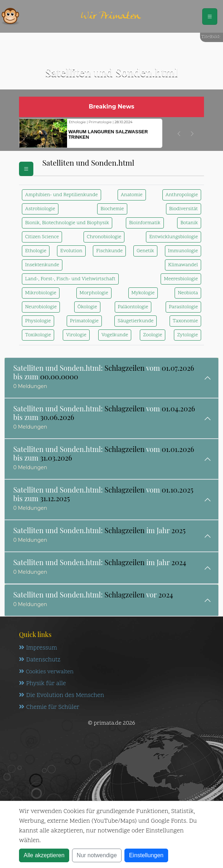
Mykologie (143, 293)
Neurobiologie (41, 307)
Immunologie (183, 251)
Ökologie (87, 307)
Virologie (76, 335)
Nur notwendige (97, 855)
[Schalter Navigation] (210, 17)
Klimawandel (183, 265)
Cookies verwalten (46, 672)
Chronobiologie (104, 237)
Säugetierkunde (136, 321)
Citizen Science (42, 237)
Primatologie (84, 321)
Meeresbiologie (181, 279)
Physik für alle (42, 684)
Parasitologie (183, 307)
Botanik (189, 223)
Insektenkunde (42, 265)
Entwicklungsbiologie (174, 237)
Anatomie (132, 195)
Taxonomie (185, 321)
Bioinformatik (145, 223)
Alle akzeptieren (44, 855)
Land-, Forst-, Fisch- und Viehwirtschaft (70, 279)
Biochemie (112, 209)
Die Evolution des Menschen (61, 696)
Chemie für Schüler (49, 707)
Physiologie (38, 321)
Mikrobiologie (41, 293)
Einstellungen (146, 855)
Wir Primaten (111, 16)
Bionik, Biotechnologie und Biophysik (67, 223)
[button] (179, 134)
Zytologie (188, 335)
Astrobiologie (40, 209)
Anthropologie (182, 195)
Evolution (71, 251)
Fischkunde (109, 251)
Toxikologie (38, 335)
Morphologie (94, 293)
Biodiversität (184, 209)
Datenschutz (40, 660)
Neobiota (188, 293)
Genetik (145, 251)
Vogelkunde (115, 335)
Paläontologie (133, 307)
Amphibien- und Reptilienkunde (61, 195)
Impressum (38, 648)
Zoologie (153, 335)
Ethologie (36, 251)
